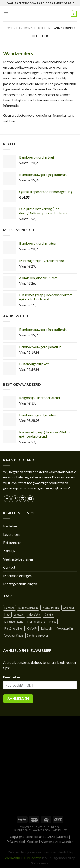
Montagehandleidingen (20, 584)
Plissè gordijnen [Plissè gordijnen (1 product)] (14, 628)
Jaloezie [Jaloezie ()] (19, 615)
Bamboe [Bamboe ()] (9, 608)
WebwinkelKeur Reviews (23, 858)
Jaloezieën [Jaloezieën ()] (34, 615)
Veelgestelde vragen (18, 559)
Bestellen (10, 526)
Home (9, 28)
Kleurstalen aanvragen (32, 830)
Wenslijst (60, 830)
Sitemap (63, 837)
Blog (55, 827)
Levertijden (11, 534)
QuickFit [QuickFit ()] (32, 628)
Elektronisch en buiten (33, 28)
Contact (9, 567)
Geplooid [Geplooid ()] (68, 608)
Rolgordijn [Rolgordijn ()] (47, 628)
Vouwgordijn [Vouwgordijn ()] (65, 628)
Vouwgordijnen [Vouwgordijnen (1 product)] (14, 636)
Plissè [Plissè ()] (53, 622)
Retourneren (12, 542)
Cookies (33, 842)
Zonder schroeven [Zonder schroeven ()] (38, 636)
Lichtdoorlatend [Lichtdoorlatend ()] (14, 622)
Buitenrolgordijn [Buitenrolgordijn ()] (28, 608)
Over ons (42, 827)
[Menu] (6, 14)
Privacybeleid (16, 842)
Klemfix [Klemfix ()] (48, 615)
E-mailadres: (12, 677)
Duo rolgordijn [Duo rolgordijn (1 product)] (50, 608)
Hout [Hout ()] (7, 615)
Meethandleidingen (17, 576)
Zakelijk (9, 551)
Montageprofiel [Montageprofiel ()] (36, 622)
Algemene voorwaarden (57, 842)
